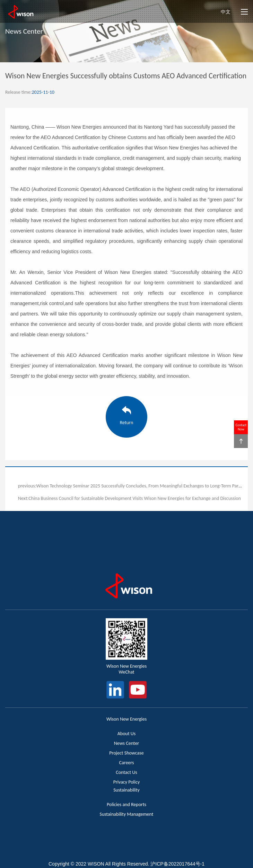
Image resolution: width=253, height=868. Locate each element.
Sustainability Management (126, 814)
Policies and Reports (127, 805)
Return (127, 423)
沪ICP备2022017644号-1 (177, 864)
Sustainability (127, 790)
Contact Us (127, 772)
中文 (226, 12)
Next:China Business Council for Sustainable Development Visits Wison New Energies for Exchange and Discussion (129, 498)
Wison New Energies (127, 719)
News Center (127, 743)
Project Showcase (126, 753)
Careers (127, 763)
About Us (127, 734)
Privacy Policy (127, 782)
